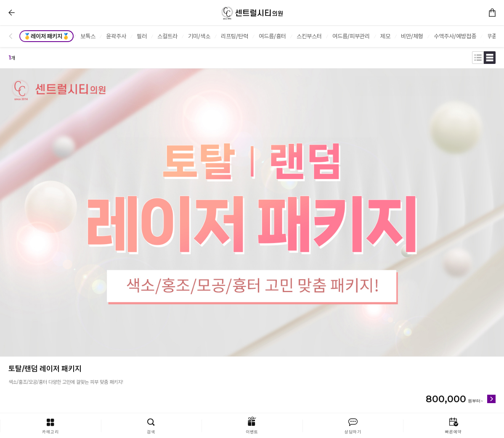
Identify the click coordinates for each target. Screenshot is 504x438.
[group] (47, 36)
